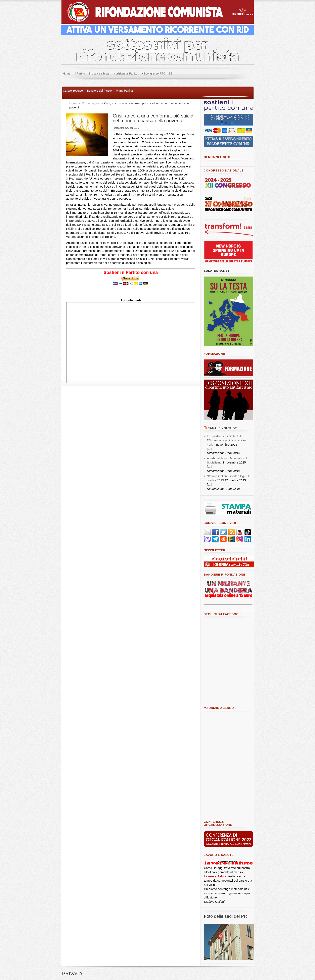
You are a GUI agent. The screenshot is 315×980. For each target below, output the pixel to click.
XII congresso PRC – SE (157, 73)
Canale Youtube (73, 91)
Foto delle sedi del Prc (226, 916)
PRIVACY (73, 973)
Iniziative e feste (99, 73)
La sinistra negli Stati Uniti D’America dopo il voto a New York (227, 440)
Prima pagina (91, 103)
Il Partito (80, 73)
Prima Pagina (124, 91)
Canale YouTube (222, 428)
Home (67, 73)
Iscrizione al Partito (125, 73)
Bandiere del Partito (99, 91)
